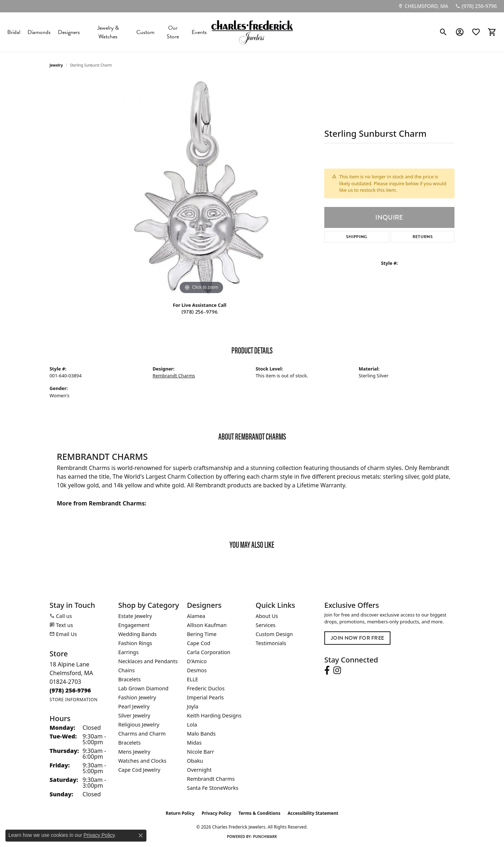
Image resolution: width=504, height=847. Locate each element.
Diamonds (39, 32)
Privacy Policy (217, 813)
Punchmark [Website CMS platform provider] (265, 837)
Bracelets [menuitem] (129, 679)
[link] (423, 6)
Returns (423, 237)
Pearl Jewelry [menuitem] (134, 706)
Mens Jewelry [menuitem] (134, 752)
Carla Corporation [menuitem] (209, 652)
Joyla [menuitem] (193, 706)
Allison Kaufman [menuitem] (207, 625)
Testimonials (271, 643)
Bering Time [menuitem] (202, 634)
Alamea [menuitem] (196, 616)
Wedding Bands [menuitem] (137, 634)
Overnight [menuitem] (199, 770)
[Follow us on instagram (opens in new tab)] (337, 670)
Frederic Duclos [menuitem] (206, 688)
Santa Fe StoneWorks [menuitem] (213, 788)
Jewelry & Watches (108, 32)
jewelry (56, 65)
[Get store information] (74, 700)
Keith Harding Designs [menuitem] (214, 715)
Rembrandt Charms (174, 376)
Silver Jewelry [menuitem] (134, 715)
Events (199, 32)
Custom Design (274, 634)
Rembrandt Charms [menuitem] (211, 779)
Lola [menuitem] (192, 725)
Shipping (357, 237)
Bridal (14, 32)
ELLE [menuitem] (193, 679)
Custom (145, 32)
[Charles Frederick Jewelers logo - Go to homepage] (252, 32)
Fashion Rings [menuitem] (135, 643)
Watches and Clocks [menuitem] (142, 761)
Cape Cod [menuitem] (199, 643)
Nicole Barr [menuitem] (200, 752)
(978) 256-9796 (200, 312)
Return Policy (180, 813)
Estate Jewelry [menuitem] (135, 616)
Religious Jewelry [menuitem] (139, 725)
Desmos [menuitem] (197, 670)
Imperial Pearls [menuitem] (205, 697)
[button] (443, 32)
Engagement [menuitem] (134, 625)
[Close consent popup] (141, 835)
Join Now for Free (357, 638)
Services (266, 625)
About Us (267, 616)
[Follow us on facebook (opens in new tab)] (327, 670)
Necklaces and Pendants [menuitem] (148, 661)
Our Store (173, 32)
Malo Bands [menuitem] (201, 734)
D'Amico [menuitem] (197, 661)
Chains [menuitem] (127, 670)
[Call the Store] (70, 690)
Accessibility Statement (313, 813)
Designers (69, 32)
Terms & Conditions (260, 813)
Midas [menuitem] (194, 743)
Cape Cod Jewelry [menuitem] (139, 770)
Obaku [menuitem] (195, 761)
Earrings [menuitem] (128, 652)
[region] (201, 187)
